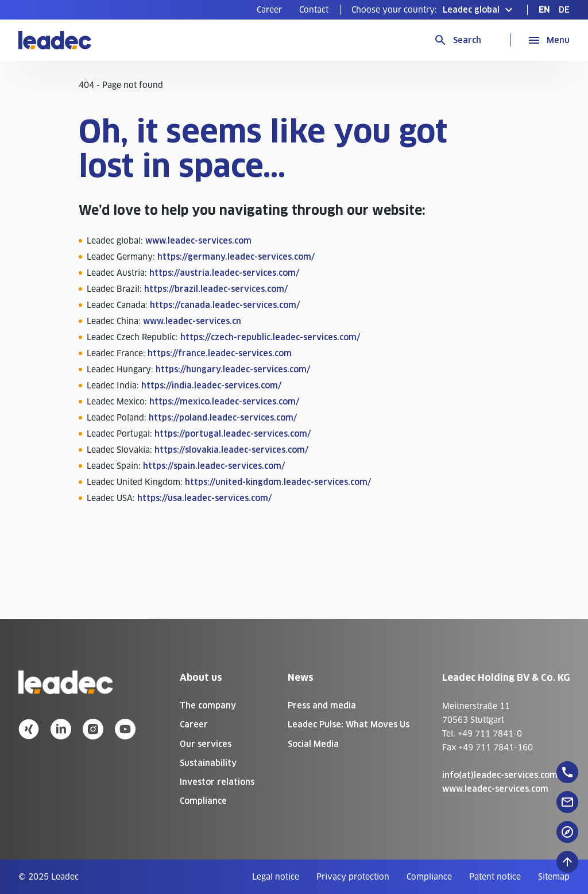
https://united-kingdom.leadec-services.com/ (278, 482)
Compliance (203, 801)
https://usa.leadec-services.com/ (204, 498)
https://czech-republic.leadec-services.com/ (270, 337)
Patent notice (495, 877)
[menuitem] (269, 10)
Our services (206, 744)
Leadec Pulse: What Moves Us (349, 725)
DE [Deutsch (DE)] (564, 10)
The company (208, 706)
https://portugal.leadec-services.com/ (233, 434)
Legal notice (276, 877)
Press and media (322, 706)
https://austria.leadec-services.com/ (224, 273)
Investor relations (217, 782)
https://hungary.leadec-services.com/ (233, 369)
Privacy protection (353, 877)
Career (269, 10)
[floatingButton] (567, 772)
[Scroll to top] (567, 862)
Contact (314, 10)
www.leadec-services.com (198, 241)
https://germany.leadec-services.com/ (236, 257)
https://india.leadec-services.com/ (211, 386)
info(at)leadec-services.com (500, 775)
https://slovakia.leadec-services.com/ (231, 450)
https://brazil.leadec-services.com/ (216, 289)
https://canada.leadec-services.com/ (225, 305)
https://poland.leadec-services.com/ (223, 418)
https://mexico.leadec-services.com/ (224, 402)
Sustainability (208, 763)
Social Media (313, 744)
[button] (434, 10)
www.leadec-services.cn (192, 321)
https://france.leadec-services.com (220, 353)
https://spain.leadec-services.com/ (214, 466)
